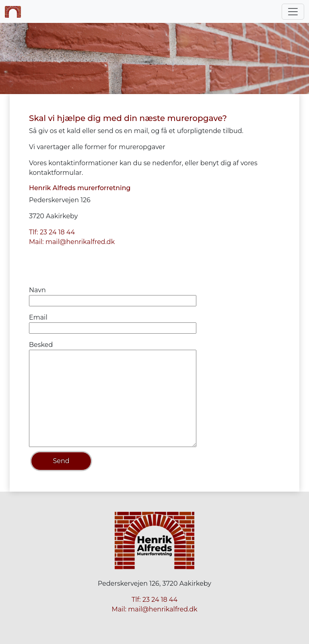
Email (38, 317)
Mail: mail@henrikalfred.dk (72, 242)
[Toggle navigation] (293, 12)
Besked (41, 345)
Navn (37, 290)
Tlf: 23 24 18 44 (52, 232)
